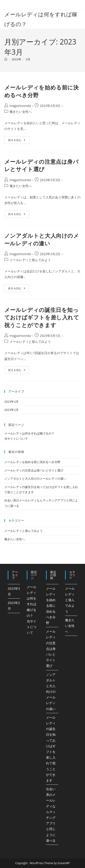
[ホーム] (6, 59)
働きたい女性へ (21, 112)
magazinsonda (20, 106)
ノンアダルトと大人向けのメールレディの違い (42, 239)
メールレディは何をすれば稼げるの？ (29, 433)
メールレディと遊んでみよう (30, 260)
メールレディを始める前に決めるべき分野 (32, 462)
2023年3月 (11, 402)
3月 (28, 59)
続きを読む (17, 141)
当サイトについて (16, 439)
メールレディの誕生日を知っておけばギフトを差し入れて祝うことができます (42, 317)
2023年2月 (11, 410)
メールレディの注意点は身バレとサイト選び (41, 165)
